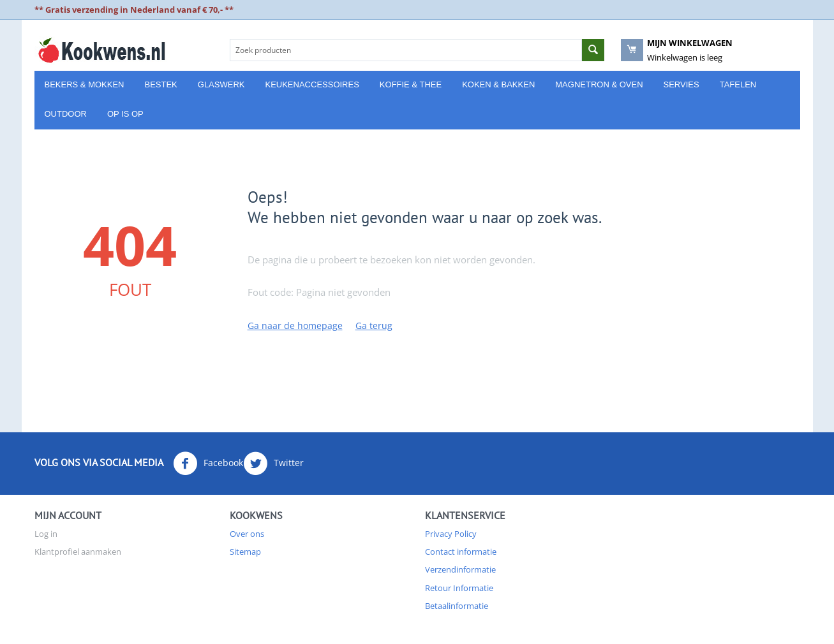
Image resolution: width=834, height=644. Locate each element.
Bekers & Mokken (85, 84)
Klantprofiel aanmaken (78, 552)
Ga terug (374, 326)
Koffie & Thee (411, 84)
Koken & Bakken (498, 84)
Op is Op (125, 114)
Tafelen (738, 84)
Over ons (247, 534)
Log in (46, 534)
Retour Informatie (459, 588)
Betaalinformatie (457, 606)
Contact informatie (461, 552)
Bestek (160, 84)
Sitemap (245, 552)
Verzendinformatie (460, 569)
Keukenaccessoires (312, 84)
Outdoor (66, 114)
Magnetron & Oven (599, 84)
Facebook (208, 464)
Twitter (273, 464)
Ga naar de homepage (295, 326)
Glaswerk (221, 84)
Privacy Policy (451, 534)
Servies (681, 84)
